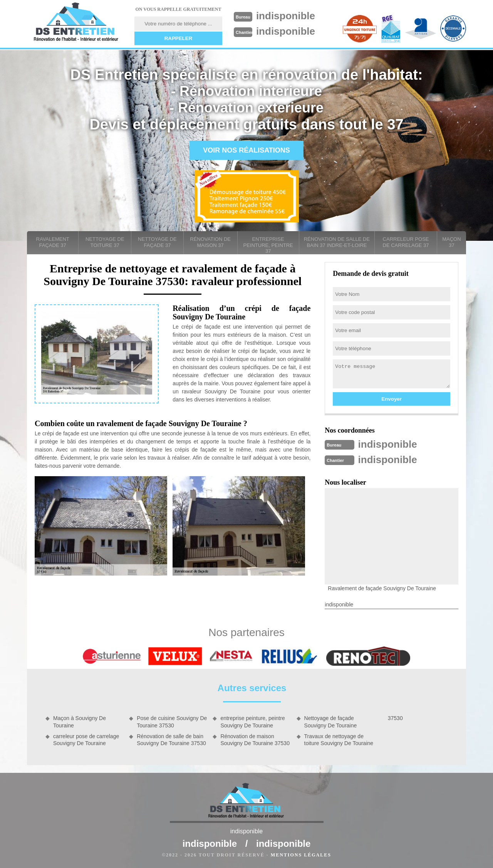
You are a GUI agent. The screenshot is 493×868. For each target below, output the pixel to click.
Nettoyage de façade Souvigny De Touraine (331, 722)
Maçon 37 (451, 242)
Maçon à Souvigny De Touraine (80, 722)
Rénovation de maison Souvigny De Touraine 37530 (255, 740)
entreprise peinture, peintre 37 (268, 245)
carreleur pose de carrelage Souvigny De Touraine (86, 740)
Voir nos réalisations (246, 150)
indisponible (286, 16)
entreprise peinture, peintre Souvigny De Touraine (252, 722)
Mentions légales (301, 855)
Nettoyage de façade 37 (157, 242)
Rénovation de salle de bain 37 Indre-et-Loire (337, 242)
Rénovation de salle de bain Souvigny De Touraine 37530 (171, 740)
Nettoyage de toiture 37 (105, 242)
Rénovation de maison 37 (210, 242)
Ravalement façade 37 (53, 242)
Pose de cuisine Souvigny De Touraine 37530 (172, 722)
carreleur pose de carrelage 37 (406, 242)
